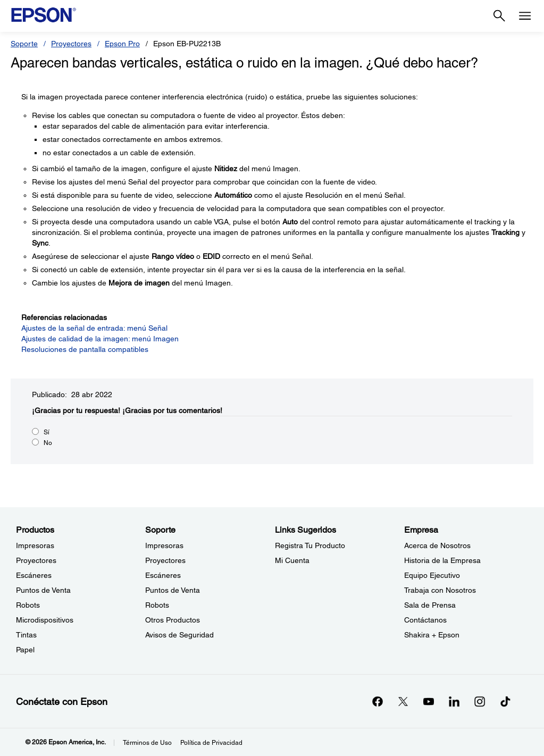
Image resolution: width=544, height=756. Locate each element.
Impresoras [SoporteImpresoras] (164, 545)
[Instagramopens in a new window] (480, 701)
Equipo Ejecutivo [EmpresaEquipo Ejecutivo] (432, 575)
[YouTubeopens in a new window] (429, 701)
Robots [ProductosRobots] (28, 605)
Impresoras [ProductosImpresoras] (35, 545)
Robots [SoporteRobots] (157, 605)
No (48, 443)
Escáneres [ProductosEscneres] (34, 575)
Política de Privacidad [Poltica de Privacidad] (211, 743)
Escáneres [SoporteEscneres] (163, 575)
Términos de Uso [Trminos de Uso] (147, 743)
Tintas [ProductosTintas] (26, 635)
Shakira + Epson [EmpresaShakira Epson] (432, 635)
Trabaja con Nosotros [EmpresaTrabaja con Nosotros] (440, 590)
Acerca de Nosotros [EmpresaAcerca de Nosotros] (437, 545)
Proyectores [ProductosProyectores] (36, 560)
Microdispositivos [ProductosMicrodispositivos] (45, 620)
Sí (47, 432)
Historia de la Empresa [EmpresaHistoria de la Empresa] (442, 560)
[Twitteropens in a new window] (403, 701)
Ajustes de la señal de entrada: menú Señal (94, 328)
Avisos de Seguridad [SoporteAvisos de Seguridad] (179, 635)
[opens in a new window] (505, 701)
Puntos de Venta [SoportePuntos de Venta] (173, 590)
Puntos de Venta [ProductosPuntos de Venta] (43, 590)
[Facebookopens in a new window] (378, 701)
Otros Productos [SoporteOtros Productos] (173, 620)
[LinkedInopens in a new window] (454, 701)
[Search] (499, 16)
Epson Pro (122, 44)
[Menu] (525, 16)
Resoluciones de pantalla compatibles (85, 349)
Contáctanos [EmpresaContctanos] (425, 620)
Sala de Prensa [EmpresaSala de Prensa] (430, 605)
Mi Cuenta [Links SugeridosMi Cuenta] (292, 560)
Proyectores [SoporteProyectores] (165, 560)
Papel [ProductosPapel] (25, 650)
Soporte (24, 44)
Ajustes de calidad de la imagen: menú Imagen (100, 339)
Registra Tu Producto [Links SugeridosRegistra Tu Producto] (310, 545)
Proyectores (71, 44)
